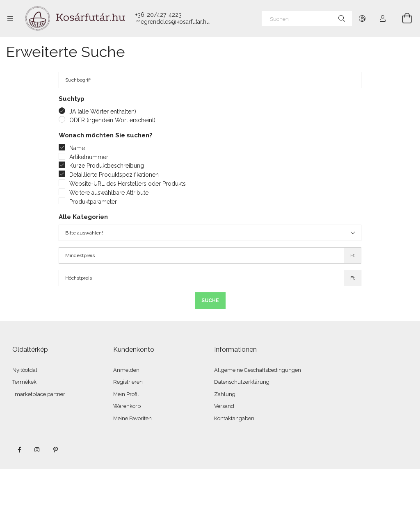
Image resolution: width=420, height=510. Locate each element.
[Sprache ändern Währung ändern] (362, 18)
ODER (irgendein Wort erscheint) (112, 120)
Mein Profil (126, 394)
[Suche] (342, 18)
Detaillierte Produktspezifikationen (114, 175)
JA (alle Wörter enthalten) (103, 112)
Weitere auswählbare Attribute (109, 193)
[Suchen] (307, 18)
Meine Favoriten (132, 418)
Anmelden (126, 370)
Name (77, 148)
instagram (37, 450)
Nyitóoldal (25, 370)
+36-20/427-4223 (159, 15)
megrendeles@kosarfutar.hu (172, 22)
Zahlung (225, 394)
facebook (19, 450)
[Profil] (383, 18)
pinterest (55, 450)
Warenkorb (127, 406)
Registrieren (128, 382)
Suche (210, 301)
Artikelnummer (89, 157)
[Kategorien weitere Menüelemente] (10, 18)
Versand (224, 406)
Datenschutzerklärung (242, 382)
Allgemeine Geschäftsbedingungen (258, 370)
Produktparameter (93, 202)
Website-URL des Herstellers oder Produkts (128, 184)
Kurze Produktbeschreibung (107, 166)
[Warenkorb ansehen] (402, 18)
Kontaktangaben (234, 418)
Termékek (24, 382)
